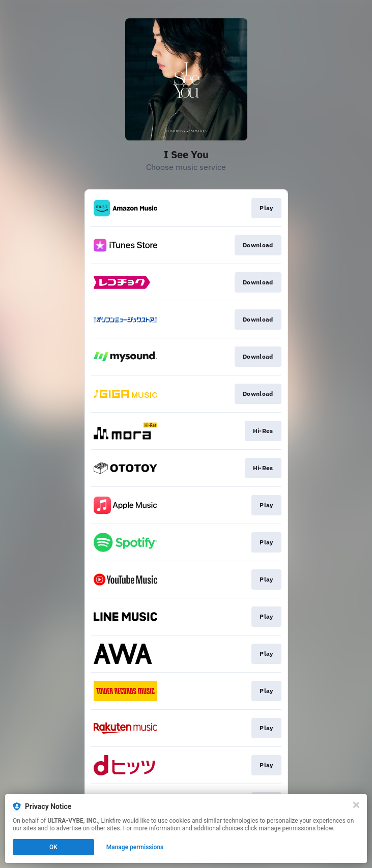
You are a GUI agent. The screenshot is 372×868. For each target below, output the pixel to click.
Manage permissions (135, 847)
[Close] (356, 805)
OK (53, 847)
